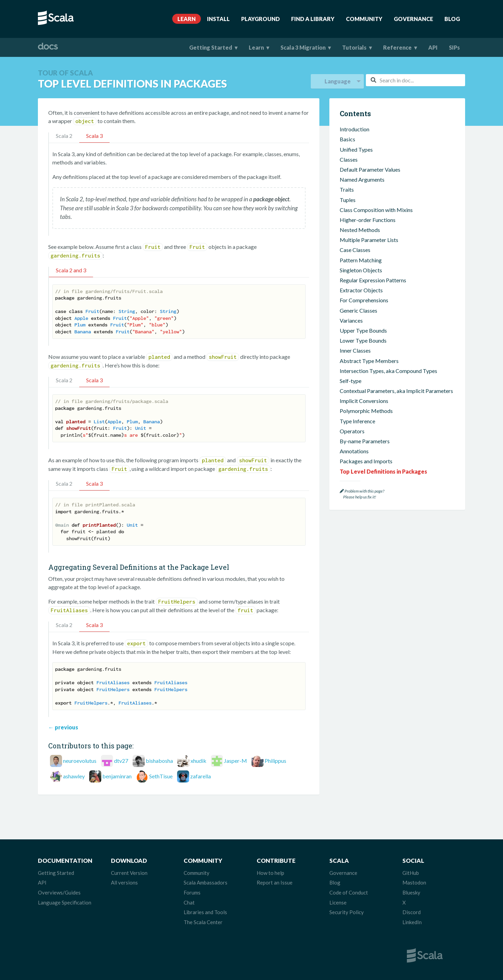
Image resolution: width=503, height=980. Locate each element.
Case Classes (355, 250)
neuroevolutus (80, 761)
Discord (412, 912)
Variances (351, 320)
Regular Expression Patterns (373, 280)
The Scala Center (203, 922)
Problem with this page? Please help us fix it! (362, 494)
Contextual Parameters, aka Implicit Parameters (396, 391)
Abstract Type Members (369, 361)
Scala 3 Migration (303, 47)
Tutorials (354, 47)
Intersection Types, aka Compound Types (388, 371)
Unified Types (356, 149)
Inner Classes (355, 350)
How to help (270, 873)
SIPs (454, 47)
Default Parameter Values (370, 169)
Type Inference (357, 421)
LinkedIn (412, 922)
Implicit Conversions (364, 401)
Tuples (348, 200)
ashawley (74, 776)
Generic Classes (358, 310)
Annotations (354, 451)
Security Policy (347, 912)
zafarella (201, 776)
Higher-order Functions (368, 220)
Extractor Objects (361, 290)
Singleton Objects (361, 270)
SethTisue (161, 776)
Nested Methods (360, 230)
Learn (187, 19)
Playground (260, 19)
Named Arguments (362, 179)
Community (364, 19)
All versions (124, 882)
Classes (349, 159)
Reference (397, 47)
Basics (347, 139)
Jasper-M (235, 761)
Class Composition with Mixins (376, 210)
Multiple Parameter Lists (369, 240)
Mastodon (414, 882)
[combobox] (415, 80)
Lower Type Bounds (363, 340)
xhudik (198, 761)
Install (218, 19)
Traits (347, 189)
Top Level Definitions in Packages (383, 471)
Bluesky (411, 892)
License (338, 902)
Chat (189, 902)
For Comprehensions (364, 300)
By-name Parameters (365, 441)
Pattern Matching (361, 260)
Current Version (129, 873)
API (433, 47)
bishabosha (159, 761)
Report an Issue (275, 882)
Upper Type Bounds (363, 330)
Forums (192, 892)
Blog (452, 19)
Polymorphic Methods (366, 411)
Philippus (275, 761)
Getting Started (211, 47)
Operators (352, 431)
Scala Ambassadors (206, 882)
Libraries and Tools (205, 912)
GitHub (411, 873)
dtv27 (121, 761)
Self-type (351, 381)
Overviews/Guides (59, 892)
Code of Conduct (349, 892)
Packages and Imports (366, 461)
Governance (413, 19)
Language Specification (65, 902)
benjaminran (117, 776)
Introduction (355, 129)
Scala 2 (64, 136)
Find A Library (313, 19)
